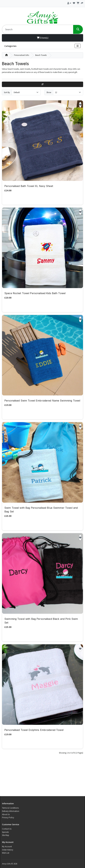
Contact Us (7, 829)
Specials (5, 832)
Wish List (6, 853)
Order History (8, 850)
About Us (6, 814)
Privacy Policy (8, 818)
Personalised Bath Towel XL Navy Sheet (29, 186)
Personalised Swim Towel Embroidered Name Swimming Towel (42, 401)
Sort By (7, 92)
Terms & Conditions (10, 808)
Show (49, 92)
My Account (7, 847)
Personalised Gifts (22, 55)
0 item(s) (43, 38)
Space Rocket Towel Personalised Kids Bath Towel (35, 293)
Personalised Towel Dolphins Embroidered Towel (34, 730)
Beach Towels (41, 55)
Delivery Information (11, 811)
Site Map (6, 835)
